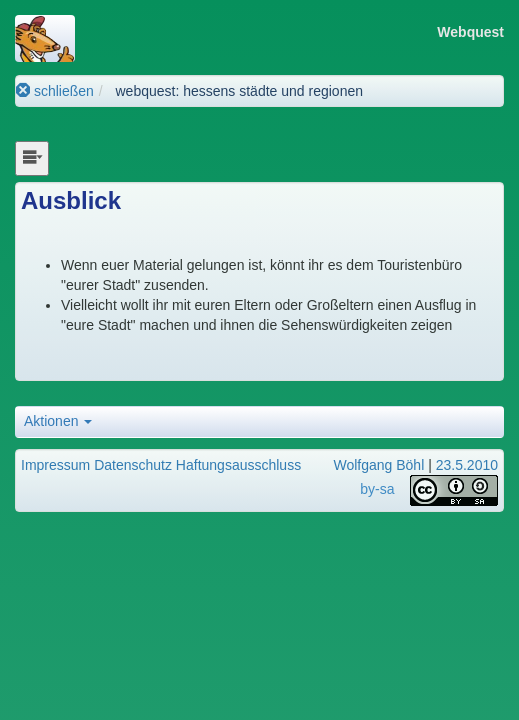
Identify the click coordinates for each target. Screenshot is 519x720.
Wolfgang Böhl (378, 465)
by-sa (377, 489)
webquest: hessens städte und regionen (239, 91)
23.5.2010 (467, 465)
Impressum (55, 465)
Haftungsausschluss (238, 465)
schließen (55, 91)
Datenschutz (133, 465)
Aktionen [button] (58, 421)
